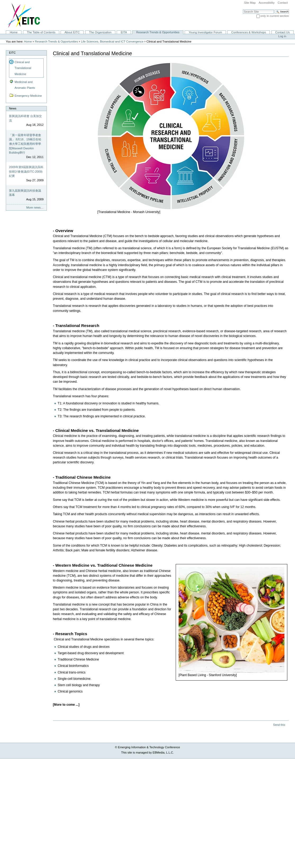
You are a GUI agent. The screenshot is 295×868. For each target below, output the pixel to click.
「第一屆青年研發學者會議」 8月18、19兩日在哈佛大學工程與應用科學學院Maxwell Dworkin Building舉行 (25, 144)
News (13, 108)
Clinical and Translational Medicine (23, 68)
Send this (279, 725)
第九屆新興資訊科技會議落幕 (25, 193)
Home (14, 32)
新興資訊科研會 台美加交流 (25, 118)
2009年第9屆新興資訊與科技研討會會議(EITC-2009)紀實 (26, 171)
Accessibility (267, 3)
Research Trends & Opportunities (158, 32)
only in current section (275, 16)
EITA (124, 32)
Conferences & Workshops (249, 32)
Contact (283, 3)
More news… (35, 207)
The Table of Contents (41, 32)
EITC (12, 53)
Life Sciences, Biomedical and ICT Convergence (112, 41)
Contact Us (282, 32)
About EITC (72, 32)
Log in (282, 36)
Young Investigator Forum (205, 32)
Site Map (250, 3)
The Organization (100, 32)
